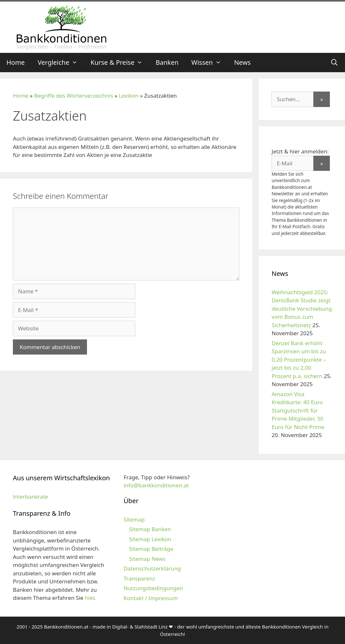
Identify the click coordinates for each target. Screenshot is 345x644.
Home (16, 62)
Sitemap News (147, 559)
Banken (167, 62)
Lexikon (129, 96)
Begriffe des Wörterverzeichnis (74, 96)
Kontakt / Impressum (151, 598)
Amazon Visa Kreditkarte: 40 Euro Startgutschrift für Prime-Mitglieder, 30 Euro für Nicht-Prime (298, 410)
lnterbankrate (30, 497)
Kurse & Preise (120, 63)
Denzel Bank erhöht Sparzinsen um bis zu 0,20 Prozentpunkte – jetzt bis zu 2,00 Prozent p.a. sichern (299, 360)
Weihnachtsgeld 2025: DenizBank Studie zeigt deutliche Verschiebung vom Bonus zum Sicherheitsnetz (302, 309)
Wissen (210, 63)
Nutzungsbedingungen (153, 588)
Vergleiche (61, 63)
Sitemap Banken (150, 529)
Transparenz (139, 578)
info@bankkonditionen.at (156, 485)
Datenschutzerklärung (152, 568)
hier (89, 598)
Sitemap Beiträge (151, 549)
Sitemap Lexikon (150, 539)
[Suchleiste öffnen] (334, 63)
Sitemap (134, 519)
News (242, 62)
